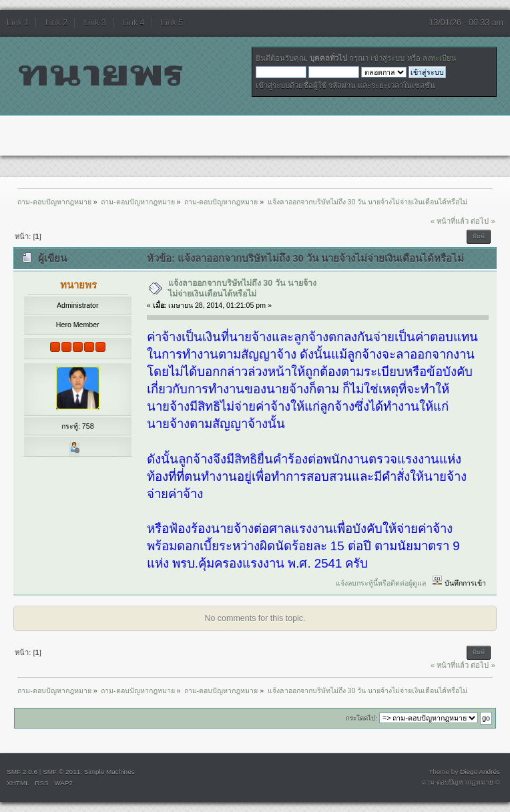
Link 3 (95, 23)
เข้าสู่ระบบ (388, 58)
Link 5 (172, 23)
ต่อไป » (483, 221)
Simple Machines (109, 772)
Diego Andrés (480, 772)
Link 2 (56, 23)
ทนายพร (78, 285)
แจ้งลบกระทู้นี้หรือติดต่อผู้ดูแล (381, 583)
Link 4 (133, 23)
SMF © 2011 (61, 772)
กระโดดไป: (361, 718)
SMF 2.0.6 (22, 772)
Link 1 (18, 23)
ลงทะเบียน (440, 58)
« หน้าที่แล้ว (450, 221)
